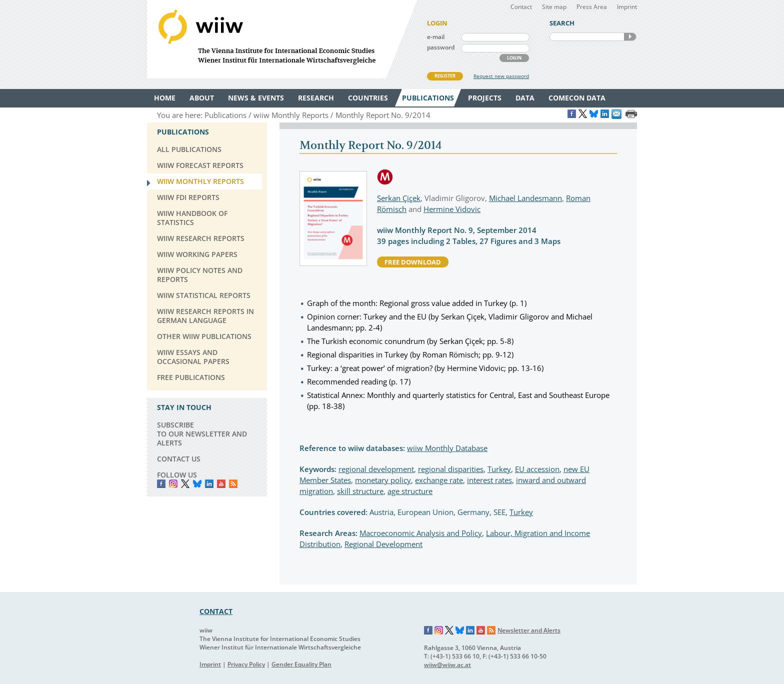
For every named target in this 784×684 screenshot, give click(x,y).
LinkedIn (209, 484)
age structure (410, 491)
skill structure (360, 491)
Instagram (439, 630)
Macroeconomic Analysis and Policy (421, 533)
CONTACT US (179, 459)
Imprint (627, 7)
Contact (521, 7)
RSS (233, 484)
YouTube (221, 484)
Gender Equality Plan (301, 664)
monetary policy (383, 480)
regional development (376, 469)
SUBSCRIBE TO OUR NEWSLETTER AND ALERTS (202, 434)
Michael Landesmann (525, 198)
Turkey (499, 469)
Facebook (161, 484)
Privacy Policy (246, 664)
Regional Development (383, 544)
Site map (554, 7)
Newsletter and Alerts (529, 630)
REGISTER (445, 76)
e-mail (436, 37)
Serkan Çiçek (399, 198)
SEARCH (630, 37)
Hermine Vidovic (452, 209)
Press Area (592, 7)
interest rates (489, 480)
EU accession (537, 469)
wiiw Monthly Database (447, 448)
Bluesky (197, 484)
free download (413, 262)
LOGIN (514, 58)
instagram (173, 484)
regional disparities (451, 469)
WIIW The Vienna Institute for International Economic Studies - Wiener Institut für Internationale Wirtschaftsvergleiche (282, 39)
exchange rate (439, 480)
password (441, 47)
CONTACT (216, 611)
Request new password (501, 76)
